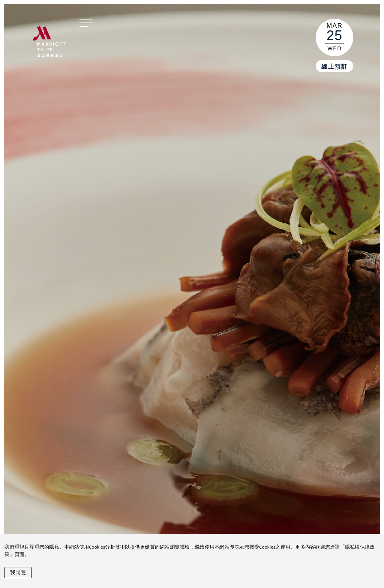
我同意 (18, 572)
